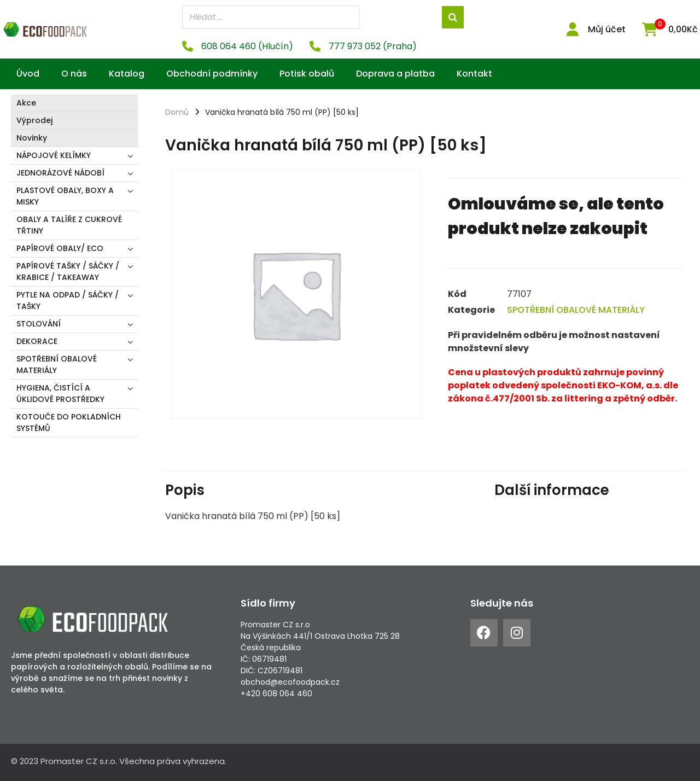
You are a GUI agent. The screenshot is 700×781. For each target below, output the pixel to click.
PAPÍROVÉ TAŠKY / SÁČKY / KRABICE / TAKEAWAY (68, 272)
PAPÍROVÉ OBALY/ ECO (60, 248)
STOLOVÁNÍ (39, 324)
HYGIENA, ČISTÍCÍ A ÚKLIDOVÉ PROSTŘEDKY (60, 394)
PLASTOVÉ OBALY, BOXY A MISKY (65, 196)
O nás (74, 74)
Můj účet (607, 29)
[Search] (453, 17)
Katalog (127, 74)
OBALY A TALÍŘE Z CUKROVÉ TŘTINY (69, 225)
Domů (177, 112)
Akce (26, 103)
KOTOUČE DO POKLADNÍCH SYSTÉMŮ (69, 422)
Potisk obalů (307, 74)
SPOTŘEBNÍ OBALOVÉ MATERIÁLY (57, 365)
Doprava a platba (395, 74)
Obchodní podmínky (212, 74)
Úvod (28, 74)
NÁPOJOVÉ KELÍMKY (54, 155)
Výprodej (34, 120)
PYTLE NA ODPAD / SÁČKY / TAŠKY (68, 301)
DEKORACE (37, 341)
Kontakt (474, 74)
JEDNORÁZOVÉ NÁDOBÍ (60, 173)
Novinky (32, 138)
